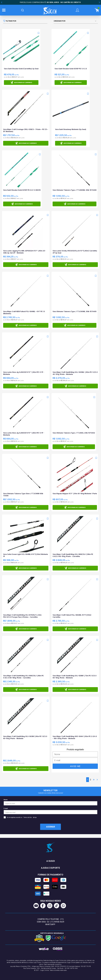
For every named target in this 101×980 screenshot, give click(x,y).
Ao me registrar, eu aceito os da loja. (20, 817)
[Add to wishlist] (38, 33)
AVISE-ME (75, 766)
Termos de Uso (28, 817)
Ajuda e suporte (50, 868)
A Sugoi (51, 861)
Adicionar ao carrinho (21, 83)
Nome (50, 802)
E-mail (50, 811)
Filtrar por (10, 21)
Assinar (51, 827)
